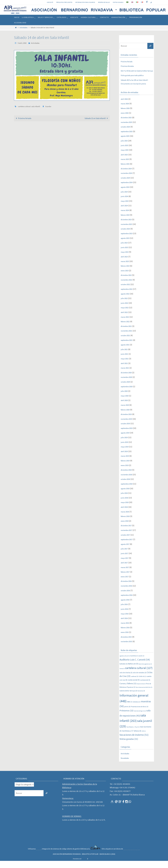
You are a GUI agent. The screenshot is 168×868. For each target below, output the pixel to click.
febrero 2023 (126, 273)
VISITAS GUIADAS (118, 2)
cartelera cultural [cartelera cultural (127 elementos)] (139, 675)
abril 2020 (125, 407)
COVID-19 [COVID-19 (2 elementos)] (142, 684)
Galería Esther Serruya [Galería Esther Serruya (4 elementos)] (128, 698)
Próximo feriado (24, 118)
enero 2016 (126, 639)
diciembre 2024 (127, 176)
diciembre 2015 (127, 644)
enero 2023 (126, 278)
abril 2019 (125, 458)
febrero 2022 (126, 329)
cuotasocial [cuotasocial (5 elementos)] (145, 687)
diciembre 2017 (127, 533)
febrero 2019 (126, 468)
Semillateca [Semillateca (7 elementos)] (128, 738)
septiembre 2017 (128, 546)
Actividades (24, 28)
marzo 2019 (126, 463)
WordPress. (92, 866)
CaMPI (39, 856)
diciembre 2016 (127, 588)
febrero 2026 (126, 115)
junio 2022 (125, 310)
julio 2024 (125, 199)
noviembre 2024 (128, 180)
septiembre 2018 (128, 491)
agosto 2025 (126, 143)
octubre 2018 (127, 486)
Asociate (50, 2)
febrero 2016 (126, 635)
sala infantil (37, 106)
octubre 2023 (127, 236)
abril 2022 (125, 319)
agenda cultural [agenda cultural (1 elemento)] (125, 663)
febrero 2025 (126, 171)
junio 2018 (125, 505)
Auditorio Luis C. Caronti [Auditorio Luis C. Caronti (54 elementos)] (135, 667)
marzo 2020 (126, 412)
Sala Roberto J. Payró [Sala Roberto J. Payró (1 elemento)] (133, 734)
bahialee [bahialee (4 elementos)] (124, 671)
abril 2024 (125, 213)
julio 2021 (125, 356)
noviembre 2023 (128, 231)
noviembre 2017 (128, 537)
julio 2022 (125, 305)
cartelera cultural (25, 106)
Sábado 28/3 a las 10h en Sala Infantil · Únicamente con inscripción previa (137, 87)
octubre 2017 (127, 542)
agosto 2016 (126, 607)
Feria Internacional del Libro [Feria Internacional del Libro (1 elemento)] (144, 695)
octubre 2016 (127, 598)
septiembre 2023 (128, 240)
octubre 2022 (127, 292)
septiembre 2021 (128, 347)
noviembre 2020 (128, 384)
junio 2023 (125, 254)
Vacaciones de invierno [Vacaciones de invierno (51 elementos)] (134, 742)
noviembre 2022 (128, 287)
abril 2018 (125, 514)
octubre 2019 (127, 431)
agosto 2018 (126, 496)
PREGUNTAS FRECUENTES (64, 2)
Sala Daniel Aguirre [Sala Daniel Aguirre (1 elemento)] (140, 718)
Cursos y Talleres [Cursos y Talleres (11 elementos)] (128, 691)
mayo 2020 (126, 403)
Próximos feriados (129, 66)
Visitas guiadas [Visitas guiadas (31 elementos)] (129, 746)
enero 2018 (126, 528)
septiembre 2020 (128, 394)
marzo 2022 (126, 324)
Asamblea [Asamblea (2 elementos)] (134, 663)
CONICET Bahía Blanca (132, 856)
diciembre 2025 (127, 125)
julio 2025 (125, 148)
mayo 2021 (126, 366)
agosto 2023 (126, 245)
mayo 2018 (126, 509)
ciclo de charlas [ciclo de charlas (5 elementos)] (126, 680)
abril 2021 (125, 370)
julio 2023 (125, 250)
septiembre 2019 (128, 435)
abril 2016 (125, 625)
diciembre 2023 (127, 227)
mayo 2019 (126, 454)
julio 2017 (125, 556)
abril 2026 (125, 106)
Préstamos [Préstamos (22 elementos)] (127, 718)
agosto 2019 (126, 440)
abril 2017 (125, 570)
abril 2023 (125, 264)
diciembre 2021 (127, 333)
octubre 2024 (127, 185)
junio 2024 (125, 203)
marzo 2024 (126, 217)
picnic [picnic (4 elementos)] (127, 714)
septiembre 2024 (128, 190)
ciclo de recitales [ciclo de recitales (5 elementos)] (140, 680)
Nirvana (84, 866)
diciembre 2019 (127, 421)
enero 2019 (126, 472)
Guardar (50, 106)
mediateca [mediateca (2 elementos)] (136, 709)
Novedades (126, 765)
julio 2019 (125, 444)
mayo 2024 (126, 208)
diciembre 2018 (127, 477)
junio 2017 (125, 560)
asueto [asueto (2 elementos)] (141, 663)
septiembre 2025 (128, 138)
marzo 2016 (126, 630)
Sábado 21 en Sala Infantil (95, 118)
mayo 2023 (126, 259)
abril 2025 (125, 162)
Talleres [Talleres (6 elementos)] (137, 738)
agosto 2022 (126, 301)
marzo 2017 (126, 574)
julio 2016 (125, 611)
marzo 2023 (126, 268)
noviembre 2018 (128, 482)
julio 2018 (125, 500)
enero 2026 (126, 120)
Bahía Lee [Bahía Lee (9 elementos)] (133, 671)
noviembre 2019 (128, 426)
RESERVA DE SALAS (104, 2)
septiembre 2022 (128, 296)
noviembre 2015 (128, 648)
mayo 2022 (126, 315)
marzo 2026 (126, 111)
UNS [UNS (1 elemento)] (144, 738)
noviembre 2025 (128, 129)
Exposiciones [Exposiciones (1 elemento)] (141, 691)
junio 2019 (125, 449)
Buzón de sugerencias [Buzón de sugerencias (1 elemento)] (145, 671)
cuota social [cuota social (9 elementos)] (134, 687)
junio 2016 (125, 616)
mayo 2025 (126, 157)
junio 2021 (125, 361)
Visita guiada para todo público (134, 79)
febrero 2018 (126, 523)
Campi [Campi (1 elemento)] (122, 676)
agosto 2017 (126, 551)
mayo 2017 (126, 565)
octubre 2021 (127, 342)
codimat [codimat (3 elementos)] (135, 684)
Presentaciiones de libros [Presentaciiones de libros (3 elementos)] (140, 714)
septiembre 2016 (128, 602)
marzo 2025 (126, 166)
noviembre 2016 (128, 593)
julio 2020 (125, 398)
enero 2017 (126, 584)
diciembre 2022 (127, 282)
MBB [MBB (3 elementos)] (129, 709)
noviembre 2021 (128, 338)
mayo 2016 (126, 621)
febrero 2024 (126, 222)
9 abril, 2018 (22, 43)
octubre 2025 (127, 134)
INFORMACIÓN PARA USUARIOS (85, 2)
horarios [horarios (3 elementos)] (141, 698)
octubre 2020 (127, 389)
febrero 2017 (126, 579)
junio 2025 (125, 152)
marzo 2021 (126, 375)
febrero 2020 (126, 417)
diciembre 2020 (127, 380)
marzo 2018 (126, 519)
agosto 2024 (126, 194)
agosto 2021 (126, 352)
